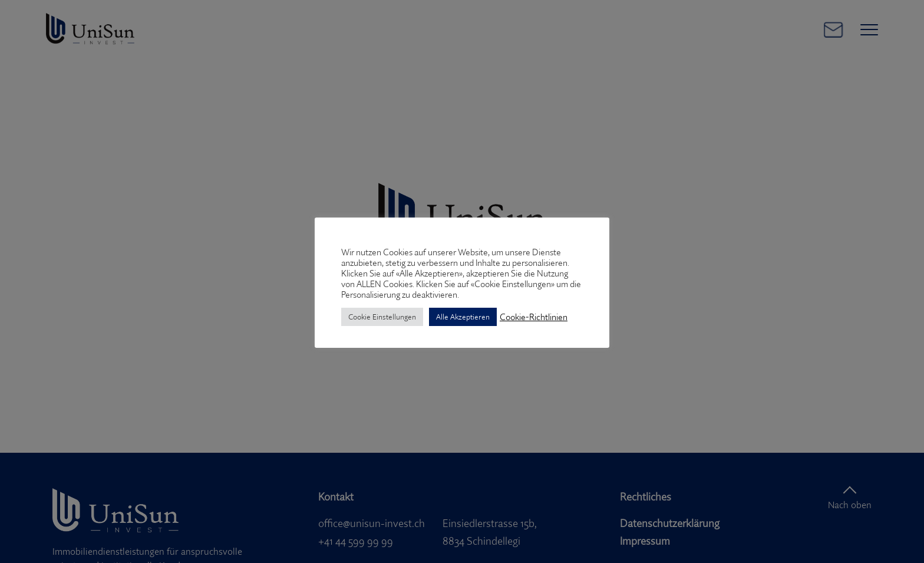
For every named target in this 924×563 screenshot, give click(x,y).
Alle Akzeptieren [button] (463, 317)
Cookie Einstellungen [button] (382, 317)
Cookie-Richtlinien (534, 317)
